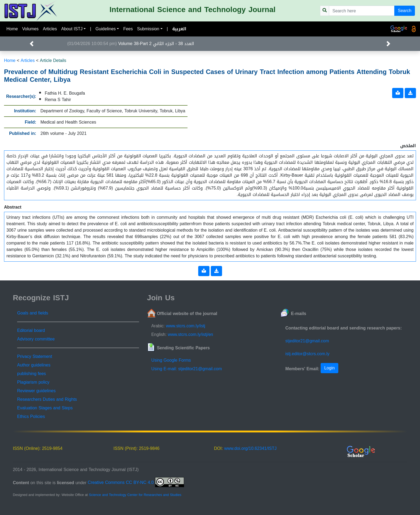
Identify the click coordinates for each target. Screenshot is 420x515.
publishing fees (31, 374)
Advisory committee (36, 339)
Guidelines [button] (106, 29)
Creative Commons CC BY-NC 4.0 (136, 482)
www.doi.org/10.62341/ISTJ (250, 448)
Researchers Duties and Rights (47, 399)
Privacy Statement (35, 356)
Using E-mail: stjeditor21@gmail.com (187, 369)
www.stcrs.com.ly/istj (185, 326)
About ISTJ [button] (72, 29)
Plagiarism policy (33, 382)
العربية (179, 29)
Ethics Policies (31, 416)
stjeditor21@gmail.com (307, 341)
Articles (50, 29)
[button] (31, 44)
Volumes (30, 29)
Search (405, 11)
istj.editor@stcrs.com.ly (307, 354)
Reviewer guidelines (36, 391)
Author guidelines (34, 365)
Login (329, 368)
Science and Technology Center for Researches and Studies (135, 495)
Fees (128, 29)
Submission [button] (148, 29)
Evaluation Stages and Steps (45, 408)
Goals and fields (33, 313)
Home (12, 29)
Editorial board (31, 330)
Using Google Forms (171, 360)
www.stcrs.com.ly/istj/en (191, 334)
